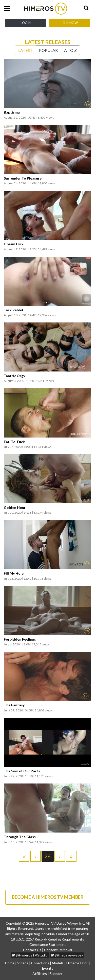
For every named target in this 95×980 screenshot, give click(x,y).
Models (58, 963)
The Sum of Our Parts (22, 771)
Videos (23, 963)
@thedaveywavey (67, 955)
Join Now (69, 23)
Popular (48, 50)
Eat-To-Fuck (14, 442)
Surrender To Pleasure (23, 178)
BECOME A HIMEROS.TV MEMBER (48, 897)
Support (56, 974)
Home (10, 963)
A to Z (70, 50)
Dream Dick (14, 244)
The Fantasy (14, 705)
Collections (40, 963)
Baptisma (12, 112)
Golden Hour (15, 508)
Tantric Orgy (14, 376)
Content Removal (58, 950)
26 (48, 856)
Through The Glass (20, 837)
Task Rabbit (14, 310)
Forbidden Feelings (20, 639)
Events (48, 968)
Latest (25, 50)
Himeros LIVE (77, 963)
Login (26, 23)
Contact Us (32, 950)
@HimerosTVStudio (30, 955)
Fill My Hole (14, 573)
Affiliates (40, 974)
